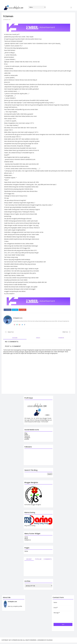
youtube (26, 440)
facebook (8, 306)
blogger (15, 338)
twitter (15, 306)
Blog (25, 434)
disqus (37, 338)
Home (25, 538)
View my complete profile (15, 608)
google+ (22, 306)
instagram (27, 438)
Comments (47, 560)
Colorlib (49, 641)
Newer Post (11, 331)
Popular (38, 560)
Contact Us (27, 540)
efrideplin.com (7, 16)
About (25, 539)
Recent (28, 560)
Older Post (64, 331)
